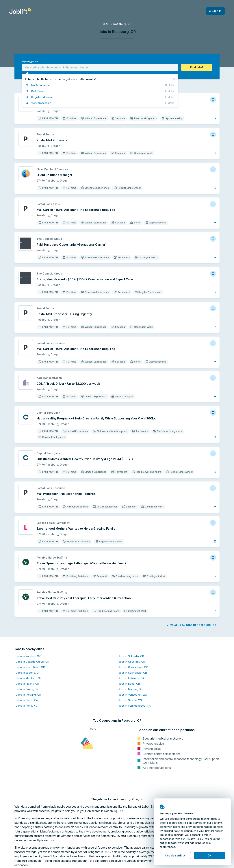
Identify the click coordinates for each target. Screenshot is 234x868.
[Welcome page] (20, 11)
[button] (197, 67)
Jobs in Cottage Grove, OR (32, 662)
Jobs (106, 24)
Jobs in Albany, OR (27, 684)
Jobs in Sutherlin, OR (131, 656)
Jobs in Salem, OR (27, 689)
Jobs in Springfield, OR (133, 673)
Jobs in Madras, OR (130, 689)
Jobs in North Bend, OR (30, 667)
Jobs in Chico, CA (27, 700)
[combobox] (100, 67)
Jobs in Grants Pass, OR (133, 667)
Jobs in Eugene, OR (28, 673)
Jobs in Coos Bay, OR (132, 662)
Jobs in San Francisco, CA (134, 706)
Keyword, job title (30, 62)
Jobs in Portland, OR (28, 695)
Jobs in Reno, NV (27, 706)
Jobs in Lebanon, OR (131, 678)
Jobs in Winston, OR (28, 656)
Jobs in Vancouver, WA (133, 695)
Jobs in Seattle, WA (130, 700)
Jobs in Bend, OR (129, 684)
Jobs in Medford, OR (29, 678)
